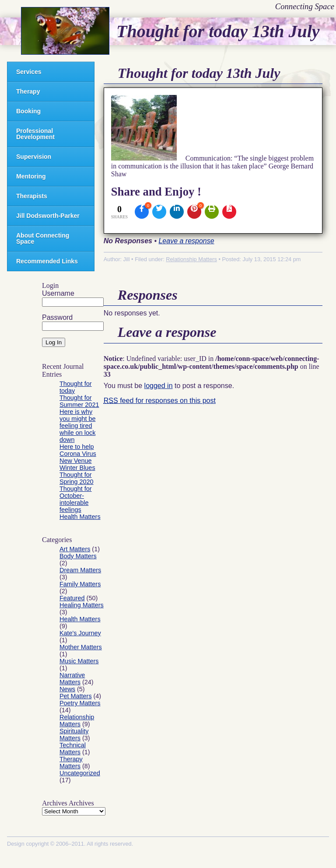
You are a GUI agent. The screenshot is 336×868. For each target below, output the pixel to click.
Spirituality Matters (74, 735)
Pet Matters (76, 696)
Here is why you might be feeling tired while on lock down (77, 426)
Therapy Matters (71, 763)
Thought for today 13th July (218, 31)
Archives (81, 803)
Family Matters (80, 584)
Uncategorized (80, 773)
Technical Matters (73, 749)
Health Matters (80, 517)
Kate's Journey (80, 633)
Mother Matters (81, 647)
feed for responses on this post (160, 401)
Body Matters (78, 556)
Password (57, 317)
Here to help (77, 447)
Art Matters (75, 549)
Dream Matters (80, 570)
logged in (159, 386)
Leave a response (186, 241)
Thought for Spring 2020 (77, 478)
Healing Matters (82, 605)
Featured (72, 598)
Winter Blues (77, 468)
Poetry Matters (80, 703)
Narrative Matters (72, 679)
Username (58, 293)
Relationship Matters (77, 721)
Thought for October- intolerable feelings (76, 499)
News (67, 689)
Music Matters (79, 661)
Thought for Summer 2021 (79, 401)
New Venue (76, 461)
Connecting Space (305, 6)
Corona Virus (78, 454)
